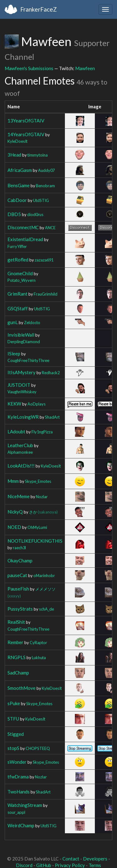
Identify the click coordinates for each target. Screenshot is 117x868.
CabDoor (17, 200)
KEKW (14, 404)
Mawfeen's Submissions (29, 68)
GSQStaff (18, 308)
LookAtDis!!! (21, 466)
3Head (14, 155)
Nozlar (42, 497)
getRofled (18, 260)
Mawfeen (85, 68)
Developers (95, 859)
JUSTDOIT (19, 385)
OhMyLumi (37, 527)
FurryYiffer (17, 246)
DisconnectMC (23, 227)
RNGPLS (17, 657)
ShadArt (52, 417)
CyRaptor (38, 643)
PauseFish (18, 589)
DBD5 (14, 214)
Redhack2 (51, 373)
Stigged (16, 734)
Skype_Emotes (38, 481)
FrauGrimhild (46, 294)
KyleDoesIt (17, 141)
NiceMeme (19, 496)
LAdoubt (16, 431)
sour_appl (16, 812)
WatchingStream (25, 805)
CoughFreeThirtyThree (28, 360)
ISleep (14, 354)
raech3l (19, 548)
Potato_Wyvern (22, 280)
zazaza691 (44, 260)
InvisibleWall (21, 335)
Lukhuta (39, 658)
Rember (15, 642)
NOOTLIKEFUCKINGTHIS (35, 541)
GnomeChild (20, 273)
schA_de (46, 609)
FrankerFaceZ (39, 9)
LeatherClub (20, 445)
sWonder (17, 762)
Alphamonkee (20, 452)
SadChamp (18, 673)
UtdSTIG (41, 200)
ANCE (50, 228)
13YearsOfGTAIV (26, 121)
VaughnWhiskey (22, 392)
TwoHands (19, 792)
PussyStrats (20, 609)
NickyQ (15, 512)
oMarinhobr (44, 576)
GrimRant (17, 294)
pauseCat (17, 575)
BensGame (19, 185)
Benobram (45, 186)
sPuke (14, 703)
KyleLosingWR (23, 417)
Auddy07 (46, 170)
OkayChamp (20, 561)
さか (43, 512)
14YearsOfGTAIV (26, 134)
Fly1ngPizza (42, 432)
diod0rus (35, 214)
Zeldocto (32, 323)
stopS (13, 748)
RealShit (16, 622)
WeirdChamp (21, 825)
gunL (13, 322)
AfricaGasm (20, 170)
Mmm (13, 481)
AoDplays (37, 404)
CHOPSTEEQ (38, 748)
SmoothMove (22, 688)
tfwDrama (18, 777)
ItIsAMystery (22, 372)
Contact (71, 859)
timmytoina (38, 155)
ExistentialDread (25, 239)
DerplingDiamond (24, 342)
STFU (13, 719)
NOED (14, 527)
